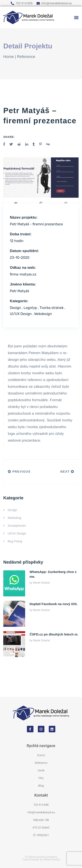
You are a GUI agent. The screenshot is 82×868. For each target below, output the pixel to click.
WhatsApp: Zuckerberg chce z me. (53, 574)
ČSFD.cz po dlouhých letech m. (54, 634)
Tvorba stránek (52, 308)
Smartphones (17, 526)
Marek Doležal (41, 583)
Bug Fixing (15, 541)
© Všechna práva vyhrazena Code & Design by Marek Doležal (41, 858)
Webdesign (43, 314)
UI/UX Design (21, 314)
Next (67, 471)
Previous (19, 471)
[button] (76, 17)
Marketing (14, 518)
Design (15, 308)
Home (9, 57)
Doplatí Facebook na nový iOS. (54, 604)
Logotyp (30, 308)
